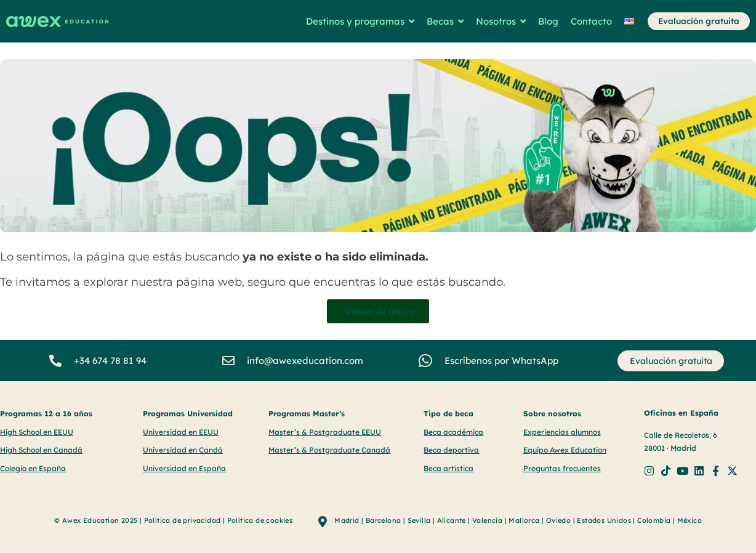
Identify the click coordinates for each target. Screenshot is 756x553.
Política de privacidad (183, 520)
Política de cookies (260, 520)
